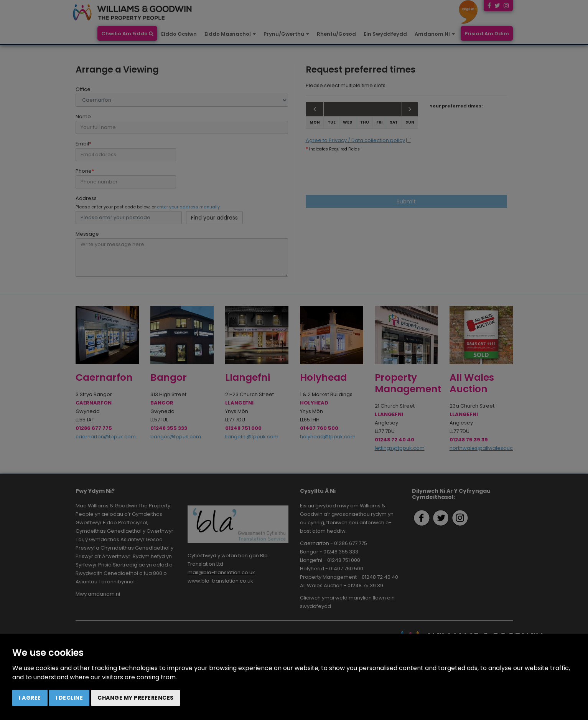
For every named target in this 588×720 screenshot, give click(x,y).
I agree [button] (30, 698)
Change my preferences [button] (136, 698)
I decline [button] (69, 698)
